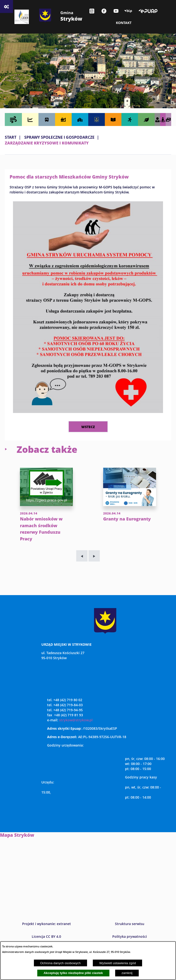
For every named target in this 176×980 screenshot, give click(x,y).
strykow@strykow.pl (76, 727)
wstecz (88, 427)
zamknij (127, 973)
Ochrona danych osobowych (60, 963)
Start (11, 137)
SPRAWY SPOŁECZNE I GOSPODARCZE (59, 137)
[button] (88, 412)
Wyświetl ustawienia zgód (118, 963)
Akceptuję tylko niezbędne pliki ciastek (73, 973)
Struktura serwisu (130, 930)
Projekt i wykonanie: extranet (47, 930)
